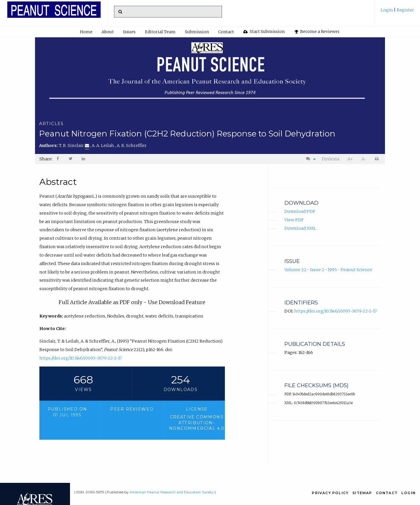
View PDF (294, 220)
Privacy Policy (330, 493)
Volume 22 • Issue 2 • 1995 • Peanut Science (328, 270)
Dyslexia (330, 159)
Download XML (300, 228)
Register (405, 10)
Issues (129, 32)
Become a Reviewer (317, 31)
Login (387, 10)
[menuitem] (397, 12)
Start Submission (264, 31)
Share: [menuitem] (46, 159)
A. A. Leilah (103, 145)
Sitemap (362, 493)
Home (86, 32)
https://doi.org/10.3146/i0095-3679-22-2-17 (81, 358)
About (108, 32)
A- (364, 159)
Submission (197, 32)
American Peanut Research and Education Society (172, 492)
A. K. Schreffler (132, 145)
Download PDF (300, 211)
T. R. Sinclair (74, 145)
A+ (350, 159)
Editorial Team (160, 32)
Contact (226, 32)
